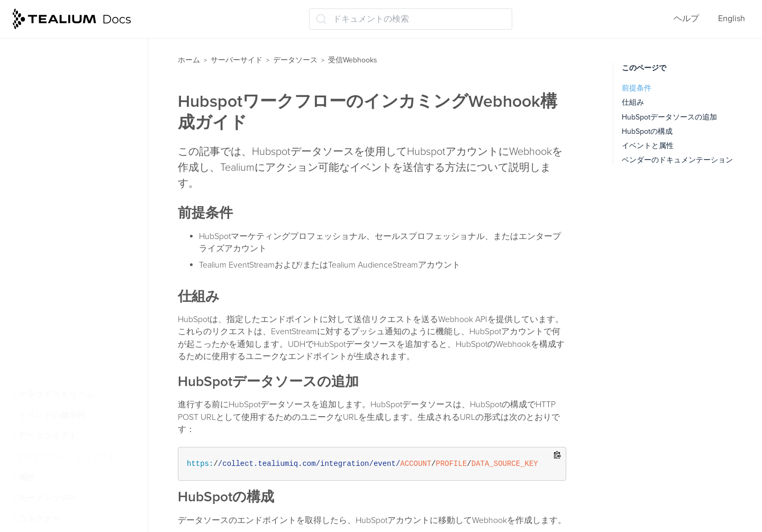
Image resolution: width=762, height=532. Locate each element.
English (732, 19)
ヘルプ (686, 19)
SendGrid (46, 332)
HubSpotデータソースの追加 (669, 117)
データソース (295, 60)
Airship (42, 125)
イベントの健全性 (52, 415)
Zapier (40, 353)
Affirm (40, 104)
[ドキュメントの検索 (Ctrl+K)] (411, 19)
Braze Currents (56, 167)
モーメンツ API (47, 498)
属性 (26, 478)
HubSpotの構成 (647, 131)
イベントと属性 (648, 146)
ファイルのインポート (65, 42)
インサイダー (54, 374)
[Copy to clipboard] (557, 456)
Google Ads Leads (62, 187)
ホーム (189, 60)
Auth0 (40, 146)
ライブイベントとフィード (66, 456)
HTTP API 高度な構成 (68, 208)
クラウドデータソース (65, 63)
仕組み (633, 102)
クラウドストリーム (56, 395)
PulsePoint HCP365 (65, 311)
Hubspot (44, 228)
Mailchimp (48, 291)
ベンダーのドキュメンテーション (677, 160)
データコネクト (48, 436)
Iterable (43, 270)
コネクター (39, 519)
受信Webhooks (51, 84)
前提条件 (637, 88)
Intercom (45, 250)
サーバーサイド (237, 60)
